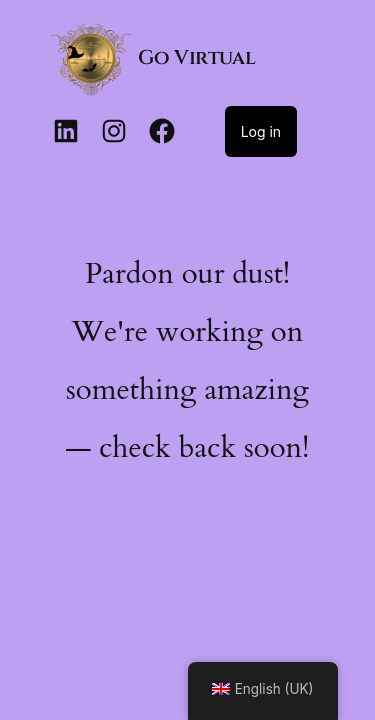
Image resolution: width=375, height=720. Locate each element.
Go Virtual (196, 57)
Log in (261, 131)
